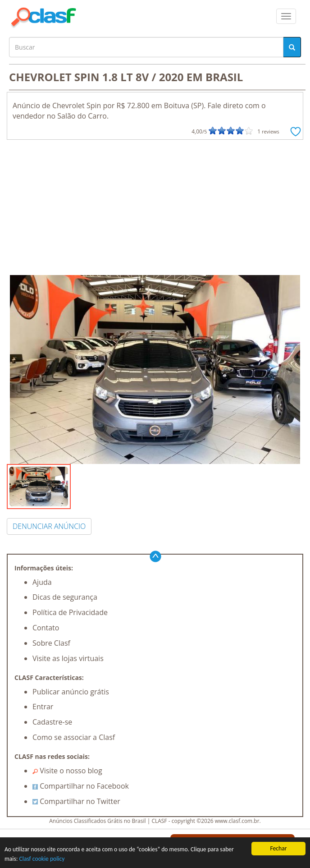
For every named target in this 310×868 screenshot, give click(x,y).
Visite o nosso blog (67, 771)
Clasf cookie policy (42, 859)
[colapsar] (286, 16)
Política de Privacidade (70, 612)
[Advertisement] (155, 207)
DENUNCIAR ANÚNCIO (49, 526)
